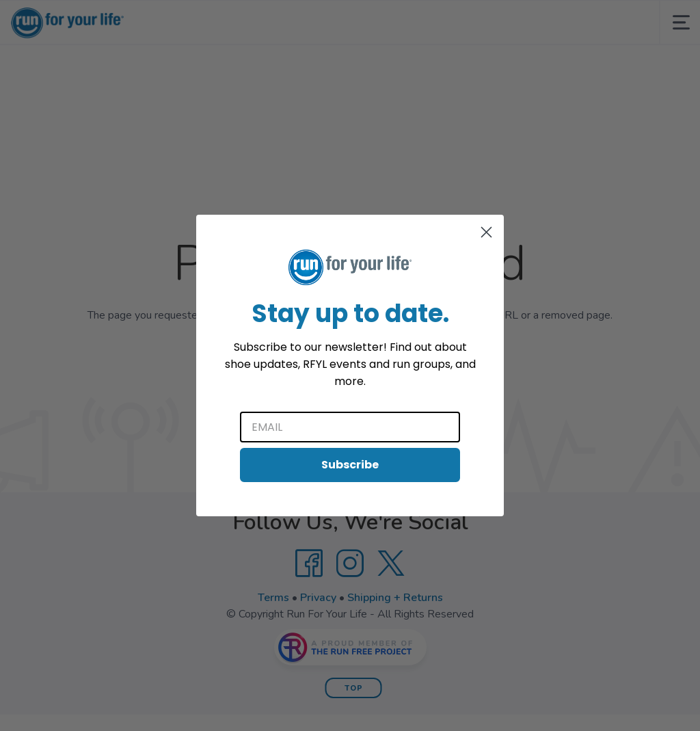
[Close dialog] (486, 232)
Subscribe (350, 465)
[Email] (350, 427)
